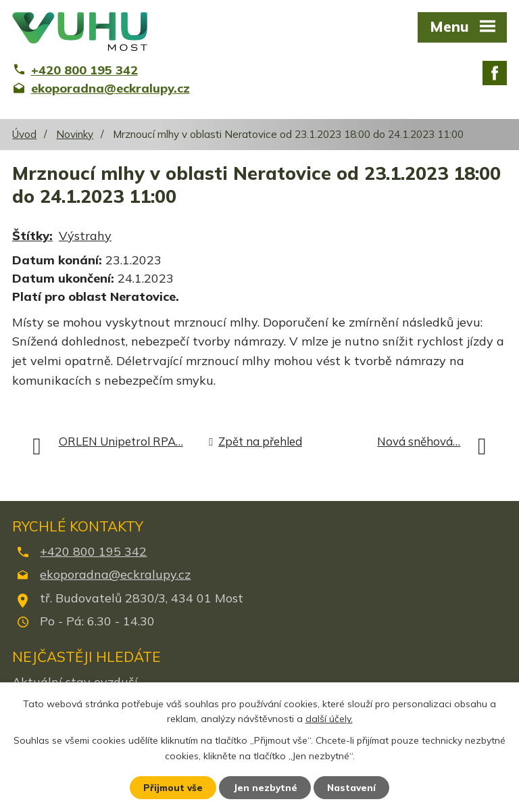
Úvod (24, 134)
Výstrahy (85, 236)
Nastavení (354, 787)
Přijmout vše (171, 787)
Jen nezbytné (266, 787)
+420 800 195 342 (93, 551)
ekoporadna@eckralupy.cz (115, 574)
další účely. (329, 718)
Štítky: (32, 236)
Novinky (75, 134)
